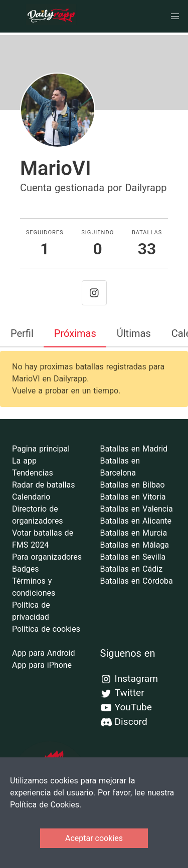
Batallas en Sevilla (133, 557)
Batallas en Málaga (135, 545)
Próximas (75, 333)
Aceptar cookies (94, 838)
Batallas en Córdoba (137, 581)
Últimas (134, 333)
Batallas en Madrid (134, 449)
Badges (25, 569)
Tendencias (33, 473)
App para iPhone (42, 665)
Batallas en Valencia (137, 509)
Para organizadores (47, 557)
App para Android (43, 653)
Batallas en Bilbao (133, 485)
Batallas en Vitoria (133, 497)
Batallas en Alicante (136, 521)
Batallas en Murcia (134, 533)
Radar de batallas (44, 485)
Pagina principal (41, 449)
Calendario (31, 497)
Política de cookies (46, 629)
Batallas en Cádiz (132, 569)
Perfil (22, 333)
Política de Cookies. (46, 805)
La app (24, 461)
